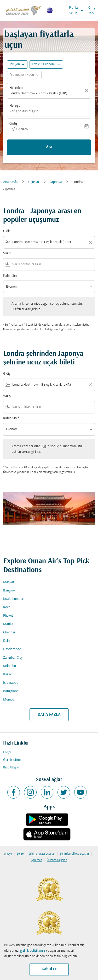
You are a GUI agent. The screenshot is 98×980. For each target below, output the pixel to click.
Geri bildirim (12, 760)
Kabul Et (49, 969)
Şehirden (37, 860)
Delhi (7, 641)
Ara (49, 147)
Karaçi (8, 674)
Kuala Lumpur (13, 599)
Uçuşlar (34, 182)
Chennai (9, 632)
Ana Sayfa (10, 182)
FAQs (7, 752)
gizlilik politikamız (33, 951)
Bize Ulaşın (11, 768)
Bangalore (10, 691)
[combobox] (49, 242)
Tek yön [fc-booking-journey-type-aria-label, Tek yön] (15, 64)
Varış (7, 253)
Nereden (16, 88)
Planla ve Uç (78, 10)
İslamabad (11, 683)
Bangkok (9, 591)
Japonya (56, 182)
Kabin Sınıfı (11, 276)
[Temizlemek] (87, 91)
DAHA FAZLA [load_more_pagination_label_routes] (49, 715)
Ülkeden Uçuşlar (57, 860)
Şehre (20, 854)
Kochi (7, 607)
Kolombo (10, 666)
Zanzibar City (13, 658)
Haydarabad (12, 649)
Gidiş (13, 124)
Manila (8, 624)
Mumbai (9, 700)
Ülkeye (8, 854)
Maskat (9, 582)
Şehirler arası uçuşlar (42, 854)
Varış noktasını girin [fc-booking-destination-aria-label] (24, 111)
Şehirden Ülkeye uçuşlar (74, 854)
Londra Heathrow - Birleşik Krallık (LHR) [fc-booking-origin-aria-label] (38, 93)
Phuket (8, 616)
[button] (46, 64)
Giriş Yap (92, 10)
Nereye (15, 106)
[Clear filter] (90, 242)
